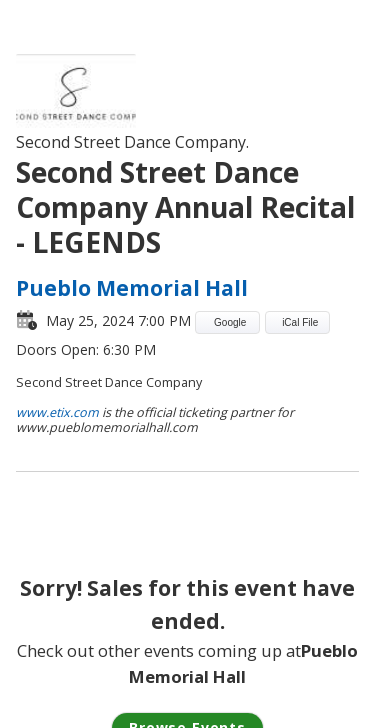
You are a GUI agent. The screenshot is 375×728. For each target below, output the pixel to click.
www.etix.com (57, 412)
